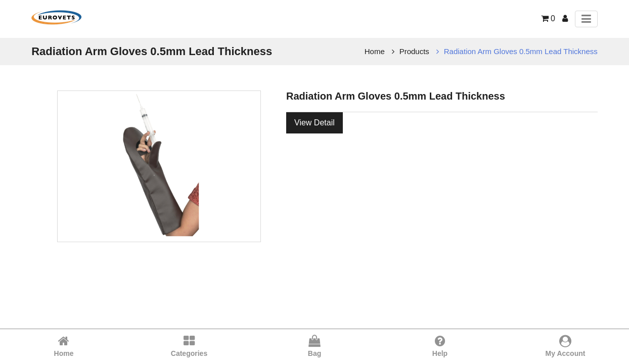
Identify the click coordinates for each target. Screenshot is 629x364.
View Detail (314, 123)
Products (414, 51)
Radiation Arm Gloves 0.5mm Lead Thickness (521, 51)
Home (375, 51)
